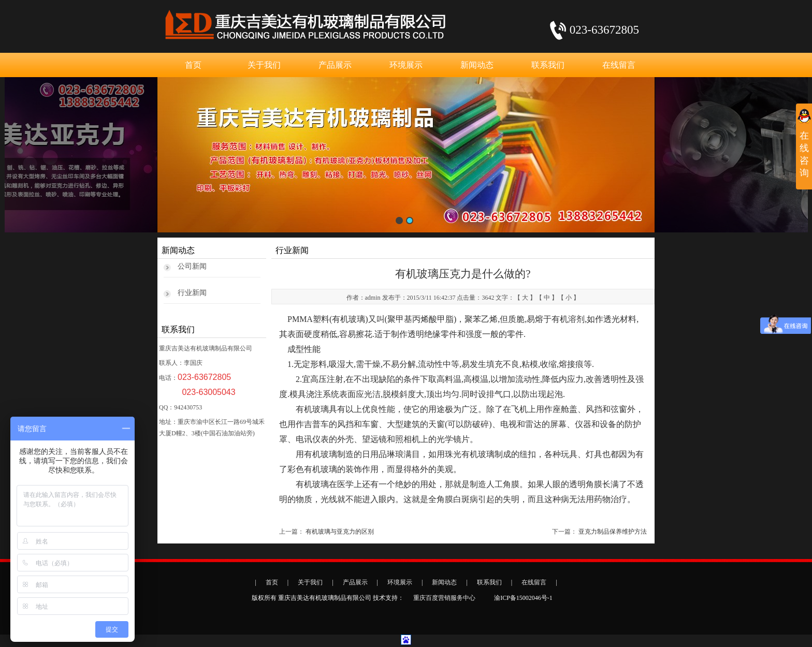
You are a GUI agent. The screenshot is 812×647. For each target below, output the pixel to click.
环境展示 (406, 65)
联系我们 (548, 65)
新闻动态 (477, 65)
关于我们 (264, 65)
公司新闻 (192, 266)
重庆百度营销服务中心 (444, 598)
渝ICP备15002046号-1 (523, 598)
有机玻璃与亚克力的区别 (340, 532)
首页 (193, 65)
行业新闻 (192, 293)
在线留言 (619, 65)
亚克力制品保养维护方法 (613, 532)
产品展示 (335, 65)
